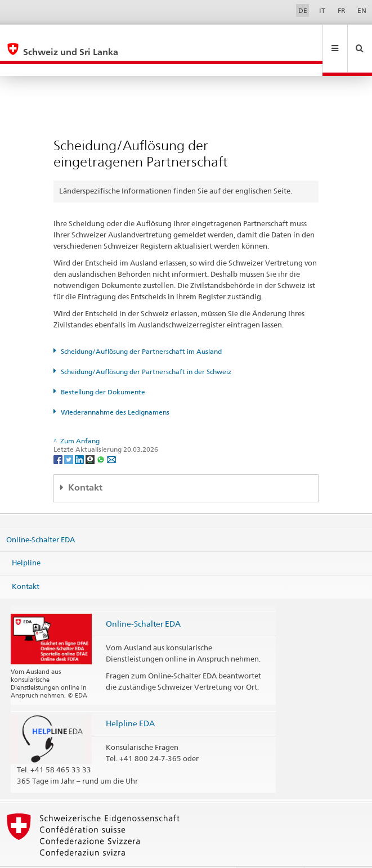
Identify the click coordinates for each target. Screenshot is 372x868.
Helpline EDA (130, 699)
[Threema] (91, 435)
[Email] (111, 435)
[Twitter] (70, 435)
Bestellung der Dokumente (103, 368)
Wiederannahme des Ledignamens (115, 388)
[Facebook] (59, 435)
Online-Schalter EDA (41, 515)
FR (342, 10)
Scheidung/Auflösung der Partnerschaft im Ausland (141, 327)
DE (303, 10)
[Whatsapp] (102, 435)
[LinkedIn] (80, 435)
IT (322, 10)
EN (362, 10)
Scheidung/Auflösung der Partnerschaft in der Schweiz (146, 347)
